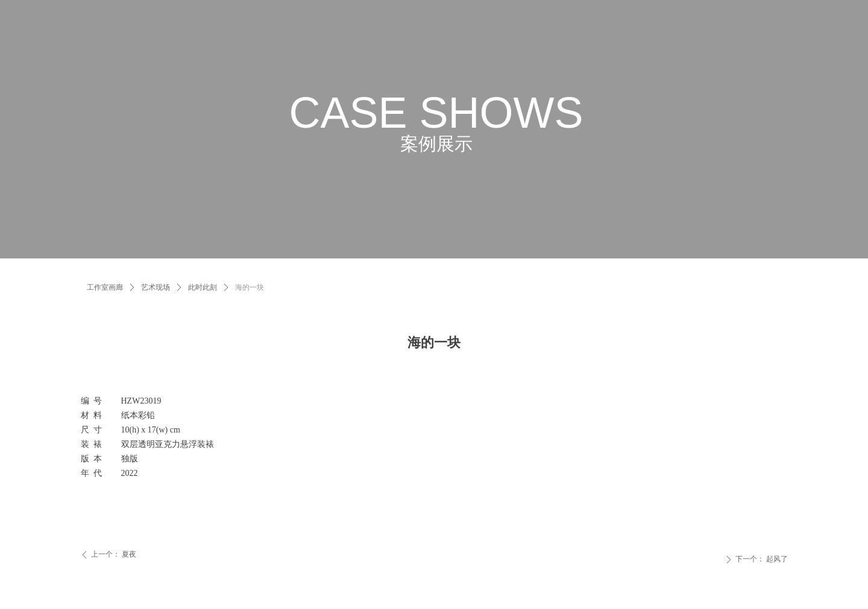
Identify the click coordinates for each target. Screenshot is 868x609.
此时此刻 (203, 287)
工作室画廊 (105, 287)
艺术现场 (156, 287)
